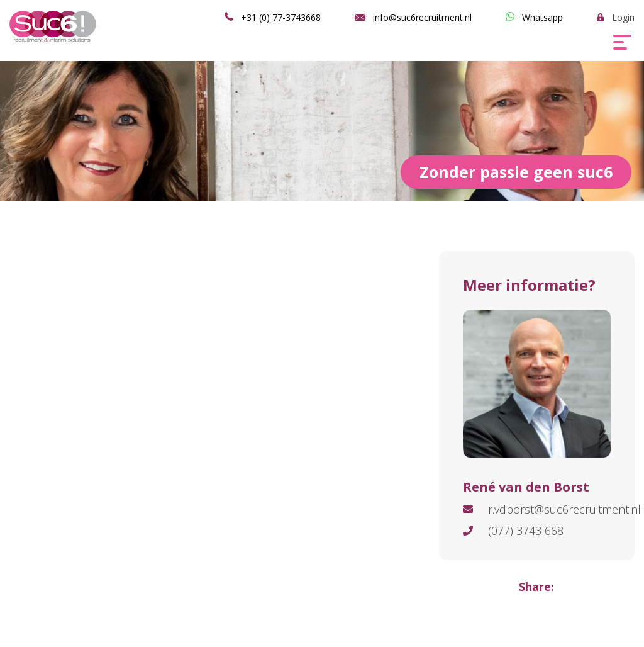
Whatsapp (542, 17)
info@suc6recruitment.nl (422, 17)
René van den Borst (526, 487)
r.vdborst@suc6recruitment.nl (564, 509)
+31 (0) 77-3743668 (281, 17)
